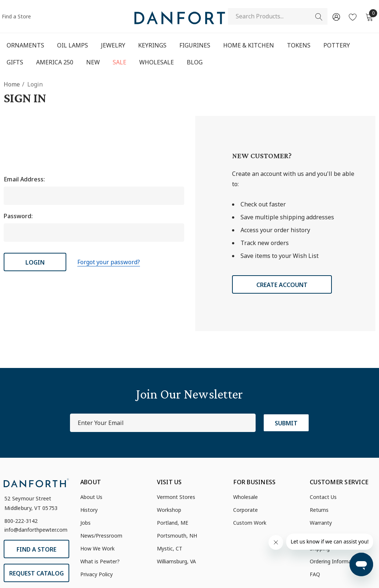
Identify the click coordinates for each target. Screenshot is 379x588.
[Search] (319, 17)
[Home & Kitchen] (249, 46)
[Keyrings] (152, 45)
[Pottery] (337, 46)
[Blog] (194, 62)
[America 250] (55, 62)
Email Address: (24, 179)
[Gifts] (15, 63)
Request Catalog (36, 573)
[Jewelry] (113, 46)
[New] (93, 62)
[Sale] (120, 63)
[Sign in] (336, 17)
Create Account (282, 285)
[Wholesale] (156, 62)
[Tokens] (299, 46)
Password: (18, 216)
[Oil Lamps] (72, 45)
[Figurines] (195, 46)
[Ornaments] (25, 46)
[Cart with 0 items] (369, 17)
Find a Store (16, 16)
